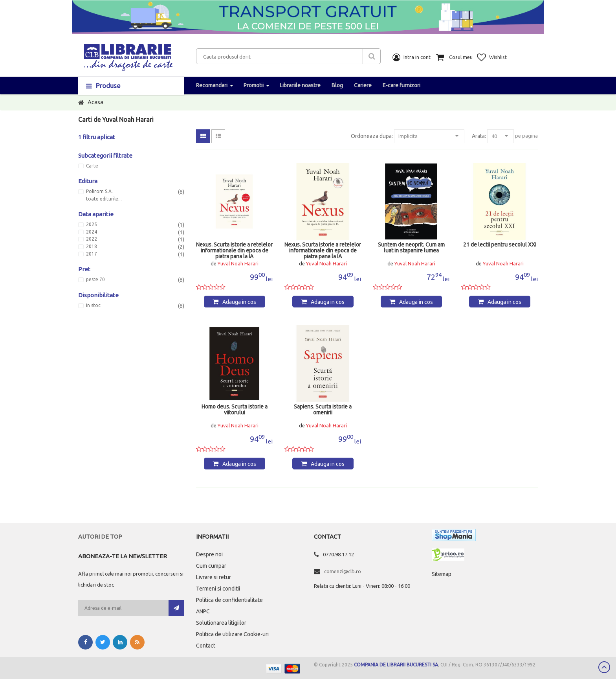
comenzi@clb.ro (343, 571)
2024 (92, 232)
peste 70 (95, 280)
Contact (206, 646)
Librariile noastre (300, 85)
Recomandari (212, 85)
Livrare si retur (214, 577)
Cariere (363, 85)
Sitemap (442, 574)
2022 (92, 239)
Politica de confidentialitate (229, 600)
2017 (92, 254)
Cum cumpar (211, 566)
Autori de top (100, 536)
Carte (92, 166)
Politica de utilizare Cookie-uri (232, 634)
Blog (337, 85)
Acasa (95, 102)
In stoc (93, 305)
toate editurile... (104, 199)
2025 (92, 224)
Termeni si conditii (218, 589)
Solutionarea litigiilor (221, 623)
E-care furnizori (401, 85)
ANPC (203, 611)
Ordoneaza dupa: (372, 136)
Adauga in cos (239, 302)
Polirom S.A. (99, 191)
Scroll (604, 667)
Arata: (479, 136)
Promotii (254, 85)
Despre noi (209, 554)
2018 (92, 247)
